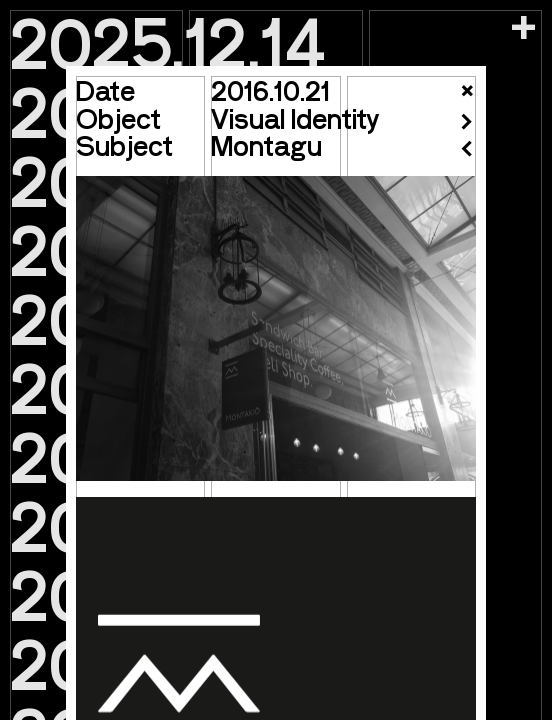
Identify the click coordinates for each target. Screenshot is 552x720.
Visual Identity (295, 117)
